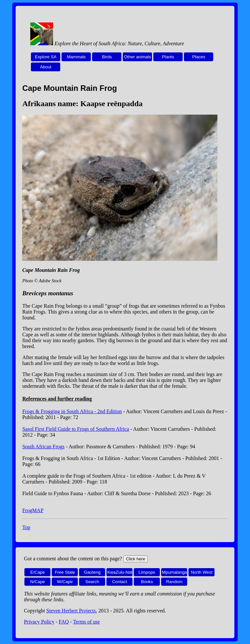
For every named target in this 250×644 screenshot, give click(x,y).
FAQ (64, 622)
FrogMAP (33, 510)
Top (26, 527)
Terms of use (86, 622)
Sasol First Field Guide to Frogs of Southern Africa (76, 429)
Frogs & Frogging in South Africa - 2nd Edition (72, 411)
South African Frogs (43, 447)
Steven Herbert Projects (71, 611)
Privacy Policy (39, 622)
